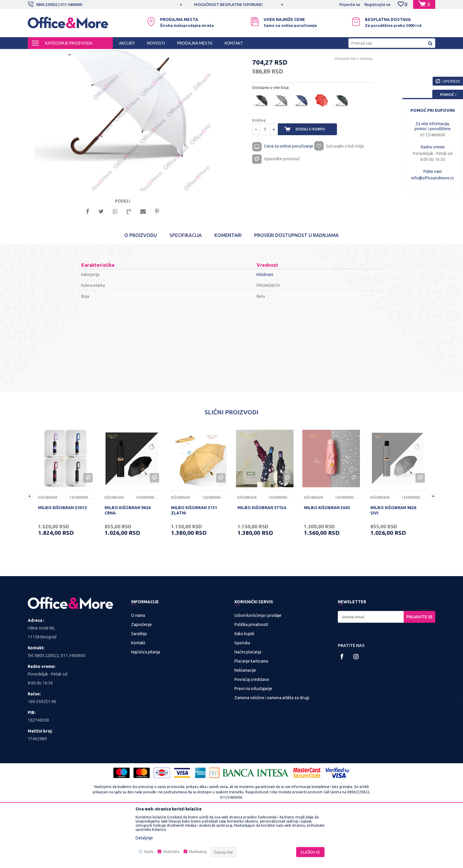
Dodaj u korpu (314, 180)
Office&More (39, 54)
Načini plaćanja (248, 705)
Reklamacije (245, 724)
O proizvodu (141, 289)
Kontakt (138, 696)
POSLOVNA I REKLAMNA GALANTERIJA (110, 54)
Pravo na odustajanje (253, 742)
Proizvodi (63, 54)
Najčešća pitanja (146, 705)
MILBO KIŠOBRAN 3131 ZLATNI (194, 564)
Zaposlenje (141, 678)
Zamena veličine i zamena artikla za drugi (272, 751)
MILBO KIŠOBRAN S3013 (62, 561)
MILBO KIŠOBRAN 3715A (262, 561)
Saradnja (139, 687)
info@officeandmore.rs (433, 178)
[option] (231, 4)
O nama (138, 669)
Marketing (198, 851)
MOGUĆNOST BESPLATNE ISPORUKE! (231, 4)
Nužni (149, 851)
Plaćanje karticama (251, 715)
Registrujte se (377, 4)
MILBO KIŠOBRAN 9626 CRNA (128, 564)
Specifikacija (186, 289)
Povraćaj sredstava (252, 733)
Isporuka (242, 696)
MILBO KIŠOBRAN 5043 (327, 561)
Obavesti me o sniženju (345, 109)
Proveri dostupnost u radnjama (296, 289)
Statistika (171, 851)
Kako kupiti (244, 687)
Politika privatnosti (251, 678)
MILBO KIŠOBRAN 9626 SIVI (393, 564)
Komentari (228, 289)
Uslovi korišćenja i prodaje (258, 669)
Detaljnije (144, 838)
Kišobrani (157, 54)
